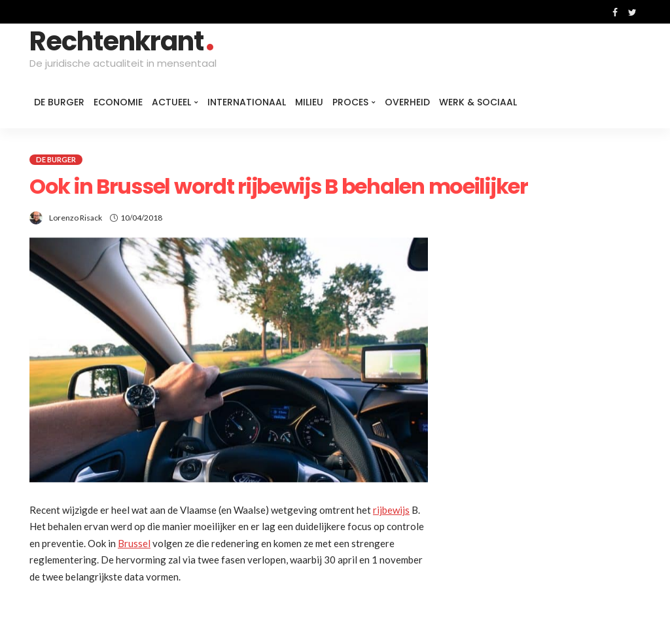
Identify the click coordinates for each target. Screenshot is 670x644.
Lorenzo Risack (76, 218)
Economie (118, 102)
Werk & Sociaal (478, 102)
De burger (59, 102)
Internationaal (247, 102)
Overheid (407, 102)
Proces (350, 102)
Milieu (309, 102)
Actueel (171, 102)
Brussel (134, 543)
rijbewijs (391, 510)
